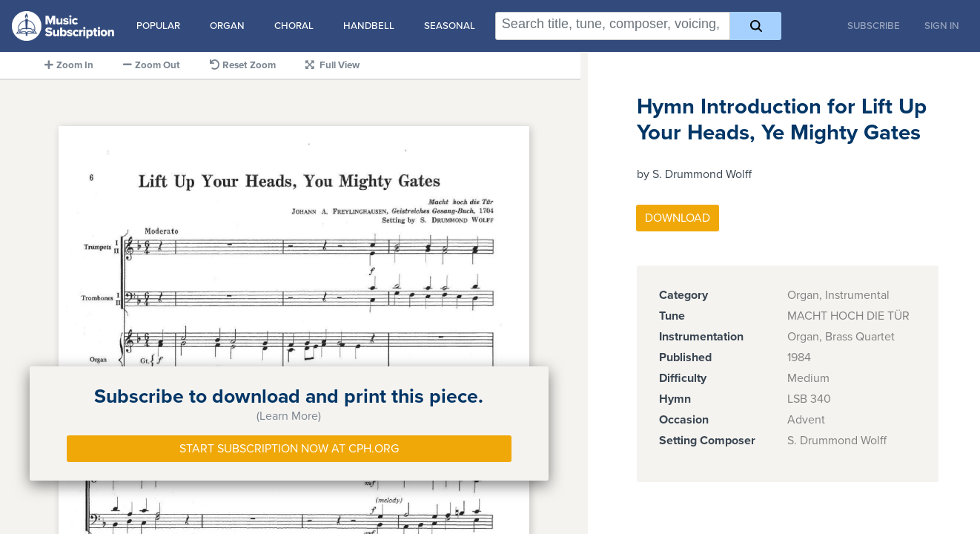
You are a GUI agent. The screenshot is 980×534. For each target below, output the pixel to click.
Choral (294, 26)
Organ (227, 26)
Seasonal (450, 26)
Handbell (369, 26)
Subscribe (874, 26)
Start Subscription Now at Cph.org (289, 449)
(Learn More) (289, 416)
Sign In (942, 26)
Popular (158, 26)
